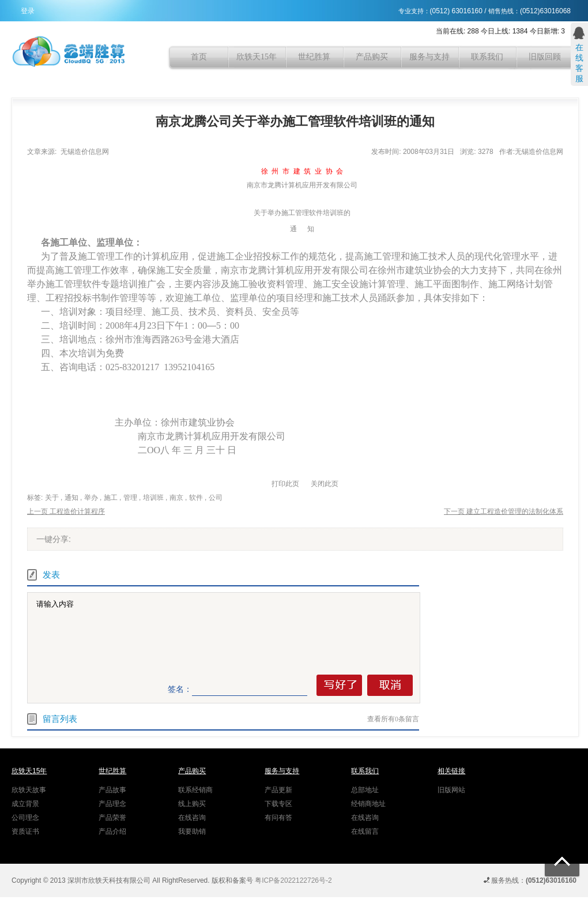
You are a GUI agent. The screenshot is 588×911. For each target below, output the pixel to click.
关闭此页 (325, 484)
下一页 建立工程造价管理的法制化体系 (504, 511)
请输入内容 (226, 633)
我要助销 (192, 831)
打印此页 (285, 484)
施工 (111, 498)
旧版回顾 (545, 57)
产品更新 (278, 790)
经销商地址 (368, 804)
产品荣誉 (112, 818)
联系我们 (487, 57)
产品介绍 (112, 831)
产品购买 (372, 57)
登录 (28, 11)
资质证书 (25, 831)
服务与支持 (429, 57)
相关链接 (451, 771)
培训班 (153, 498)
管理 (130, 498)
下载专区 (278, 804)
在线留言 (365, 831)
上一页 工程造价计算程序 (66, 511)
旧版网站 (451, 790)
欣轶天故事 (29, 790)
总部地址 (365, 790)
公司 (216, 498)
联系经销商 (195, 790)
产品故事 (112, 790)
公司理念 (25, 818)
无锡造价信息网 (85, 152)
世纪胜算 (314, 57)
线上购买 (192, 804)
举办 (91, 498)
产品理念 (112, 804)
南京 (176, 498)
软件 (196, 498)
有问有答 (278, 818)
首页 (199, 57)
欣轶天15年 (257, 57)
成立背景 (25, 804)
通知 (71, 498)
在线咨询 (192, 818)
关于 (52, 498)
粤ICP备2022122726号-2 (293, 880)
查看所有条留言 (393, 719)
